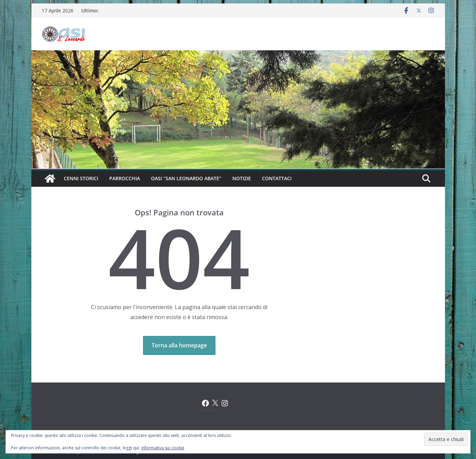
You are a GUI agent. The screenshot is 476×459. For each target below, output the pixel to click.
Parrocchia (125, 178)
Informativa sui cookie (163, 448)
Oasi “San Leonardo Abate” (186, 178)
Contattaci (277, 178)
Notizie (242, 178)
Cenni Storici (81, 178)
